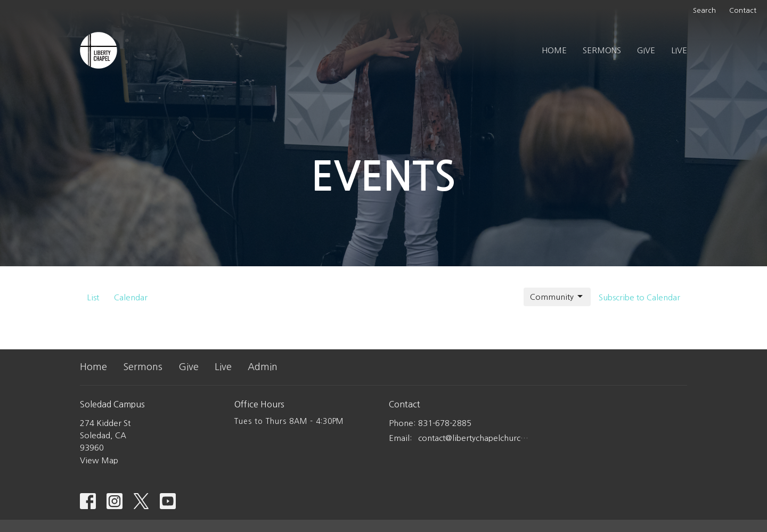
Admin (263, 367)
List (93, 297)
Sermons (602, 50)
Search (704, 10)
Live (679, 50)
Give (646, 50)
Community (557, 297)
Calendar (131, 297)
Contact (743, 10)
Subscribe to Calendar (639, 297)
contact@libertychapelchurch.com (475, 438)
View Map (99, 460)
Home (554, 50)
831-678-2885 (445, 423)
